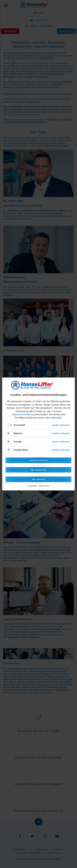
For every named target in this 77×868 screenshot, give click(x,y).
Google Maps (21, 450)
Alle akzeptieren (38, 470)
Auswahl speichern (39, 460)
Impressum (32, 486)
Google (18, 442)
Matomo (18, 433)
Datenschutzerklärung (23, 414)
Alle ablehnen (38, 479)
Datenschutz (44, 486)
